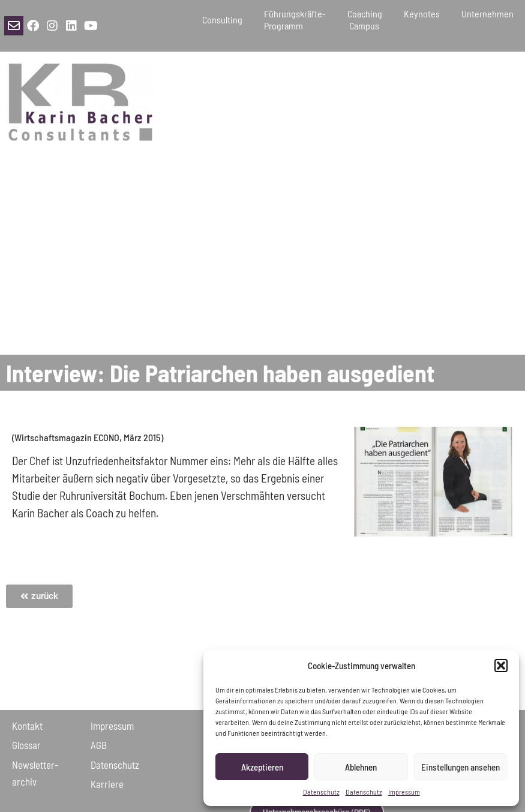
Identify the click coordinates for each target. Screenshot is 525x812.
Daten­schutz (115, 765)
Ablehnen (361, 767)
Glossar (26, 745)
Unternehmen (487, 20)
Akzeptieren (262, 767)
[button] (501, 666)
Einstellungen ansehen (460, 767)
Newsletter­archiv (35, 773)
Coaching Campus (365, 20)
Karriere (107, 784)
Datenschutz (321, 792)
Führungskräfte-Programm (295, 20)
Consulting (222, 20)
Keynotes (422, 20)
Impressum (404, 792)
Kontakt (27, 726)
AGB (99, 745)
